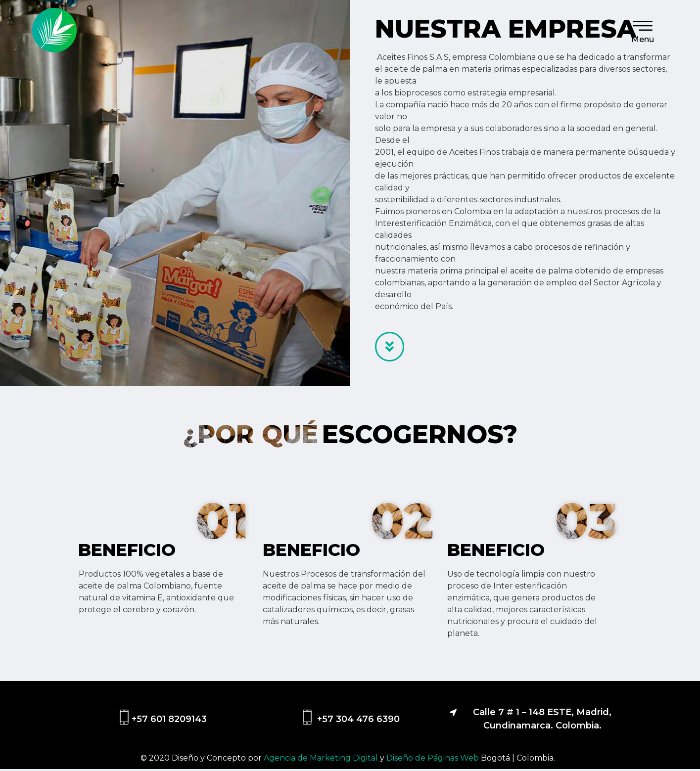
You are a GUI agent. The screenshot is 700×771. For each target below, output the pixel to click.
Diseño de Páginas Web (434, 760)
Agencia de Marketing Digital (322, 760)
